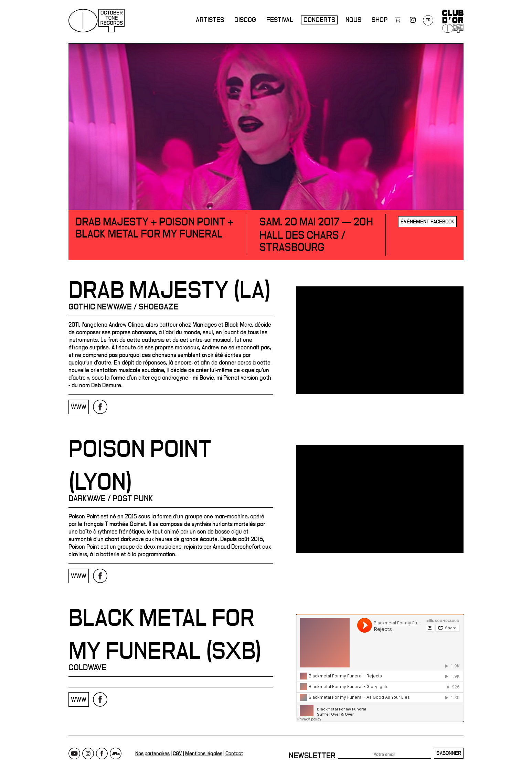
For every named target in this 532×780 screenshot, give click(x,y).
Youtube (74, 753)
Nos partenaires (152, 753)
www (79, 407)
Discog (245, 20)
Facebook (102, 753)
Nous (353, 20)
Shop (380, 20)
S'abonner (449, 753)
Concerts (319, 20)
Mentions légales (204, 753)
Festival (280, 20)
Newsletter (312, 756)
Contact (234, 753)
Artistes (210, 20)
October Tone (97, 21)
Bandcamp (116, 753)
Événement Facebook (427, 222)
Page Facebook (100, 407)
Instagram (88, 753)
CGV (177, 753)
